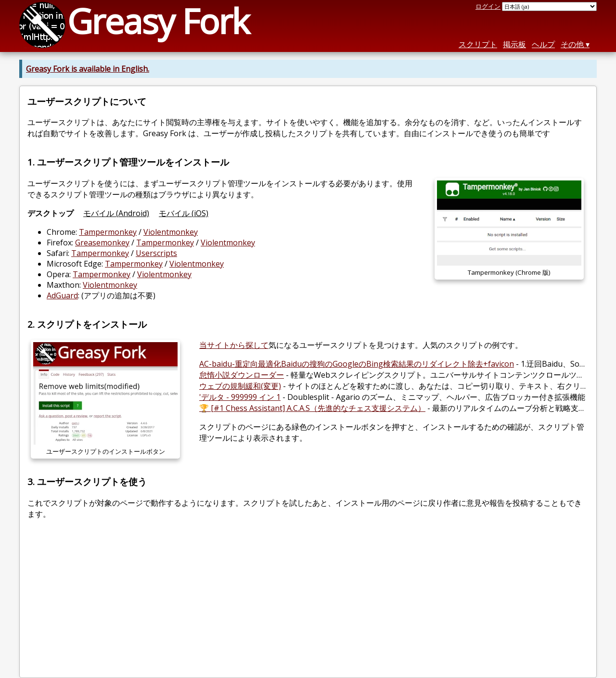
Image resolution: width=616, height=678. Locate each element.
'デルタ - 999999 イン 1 (240, 397)
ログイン (488, 6)
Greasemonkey (102, 243)
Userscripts (156, 253)
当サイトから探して (234, 345)
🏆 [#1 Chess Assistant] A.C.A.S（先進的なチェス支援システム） (312, 408)
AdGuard (62, 295)
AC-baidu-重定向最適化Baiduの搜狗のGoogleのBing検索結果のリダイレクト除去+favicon (357, 364)
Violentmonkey (171, 232)
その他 (572, 44)
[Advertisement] (308, 602)
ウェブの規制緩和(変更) (240, 386)
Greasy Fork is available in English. (88, 69)
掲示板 (514, 44)
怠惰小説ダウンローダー (242, 375)
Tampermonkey (108, 232)
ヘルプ (543, 44)
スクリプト (478, 44)
